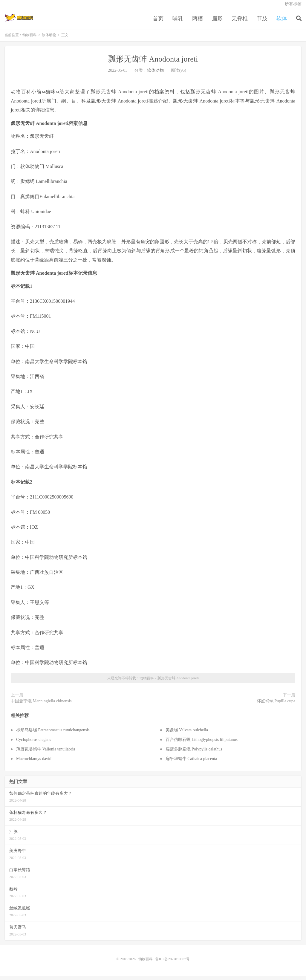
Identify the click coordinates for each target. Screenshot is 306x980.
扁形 (217, 22)
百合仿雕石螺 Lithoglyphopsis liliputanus (202, 744)
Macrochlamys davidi (34, 763)
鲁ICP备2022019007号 (173, 963)
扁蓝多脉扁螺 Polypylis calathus (194, 754)
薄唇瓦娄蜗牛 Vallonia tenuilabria (46, 754)
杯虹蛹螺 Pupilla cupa (276, 705)
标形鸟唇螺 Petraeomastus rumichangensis (53, 734)
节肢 (262, 22)
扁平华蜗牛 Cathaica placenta (191, 763)
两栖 (198, 22)
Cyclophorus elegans (34, 744)
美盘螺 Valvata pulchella (187, 734)
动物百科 (19, 21)
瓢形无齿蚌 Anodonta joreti (153, 64)
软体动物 (49, 39)
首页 (158, 22)
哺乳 (178, 22)
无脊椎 (240, 22)
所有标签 (293, 8)
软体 (282, 22)
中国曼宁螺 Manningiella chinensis (41, 705)
